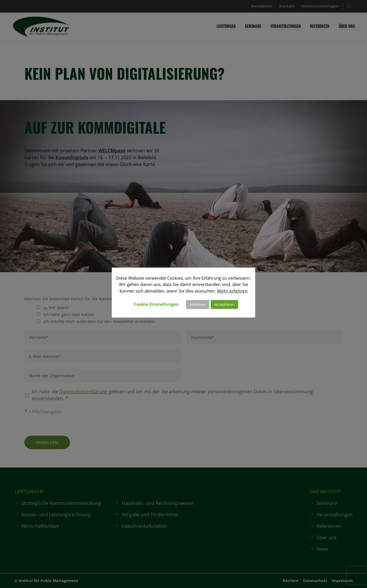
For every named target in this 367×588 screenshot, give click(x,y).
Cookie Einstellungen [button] (156, 304)
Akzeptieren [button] (224, 304)
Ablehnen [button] (198, 304)
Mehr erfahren (232, 291)
